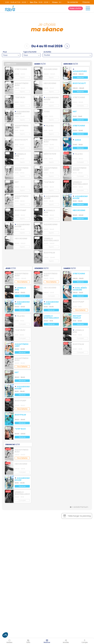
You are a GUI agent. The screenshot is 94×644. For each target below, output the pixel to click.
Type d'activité (30, 52)
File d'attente (22, 282)
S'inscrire (86, 2)
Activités (47, 52)
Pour (5, 52)
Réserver (80, 77)
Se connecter (73, 2)
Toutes (47, 55)
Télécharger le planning (77, 516)
